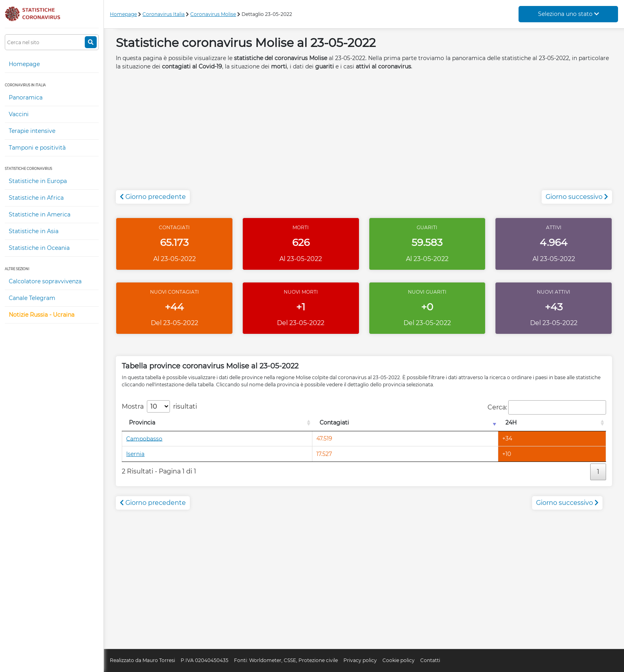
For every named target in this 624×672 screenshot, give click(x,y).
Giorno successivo (577, 197)
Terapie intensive (32, 131)
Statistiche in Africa (36, 198)
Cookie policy (399, 660)
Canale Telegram (32, 298)
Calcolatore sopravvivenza (45, 281)
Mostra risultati (159, 406)
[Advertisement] (364, 134)
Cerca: (547, 407)
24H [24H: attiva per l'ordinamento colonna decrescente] (511, 423)
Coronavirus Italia (164, 14)
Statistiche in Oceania (39, 248)
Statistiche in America (40, 214)
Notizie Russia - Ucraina (42, 315)
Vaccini (19, 114)
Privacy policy (360, 660)
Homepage (24, 64)
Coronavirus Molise (213, 14)
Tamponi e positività (37, 148)
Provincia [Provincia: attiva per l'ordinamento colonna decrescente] (142, 423)
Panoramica (26, 97)
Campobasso (144, 438)
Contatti (430, 660)
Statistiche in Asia (34, 231)
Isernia (135, 454)
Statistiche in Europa (38, 181)
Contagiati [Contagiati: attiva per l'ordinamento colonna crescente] (334, 423)
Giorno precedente (153, 197)
